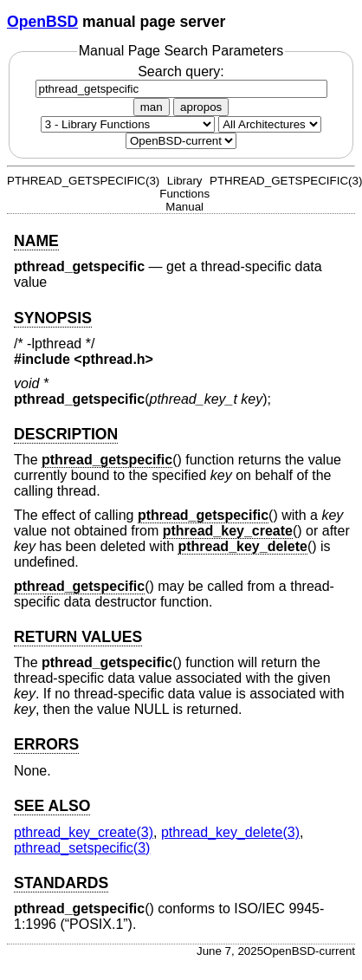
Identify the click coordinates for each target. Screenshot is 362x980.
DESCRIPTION (66, 434)
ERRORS (46, 744)
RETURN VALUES (78, 637)
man (152, 107)
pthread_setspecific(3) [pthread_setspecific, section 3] (82, 848)
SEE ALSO (52, 806)
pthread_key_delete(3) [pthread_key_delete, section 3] (230, 832)
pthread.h (114, 359)
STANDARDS (61, 883)
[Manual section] (128, 124)
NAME (36, 241)
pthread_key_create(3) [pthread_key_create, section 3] (84, 832)
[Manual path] (181, 141)
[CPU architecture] (270, 124)
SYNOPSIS (53, 318)
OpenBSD (42, 22)
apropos (201, 107)
